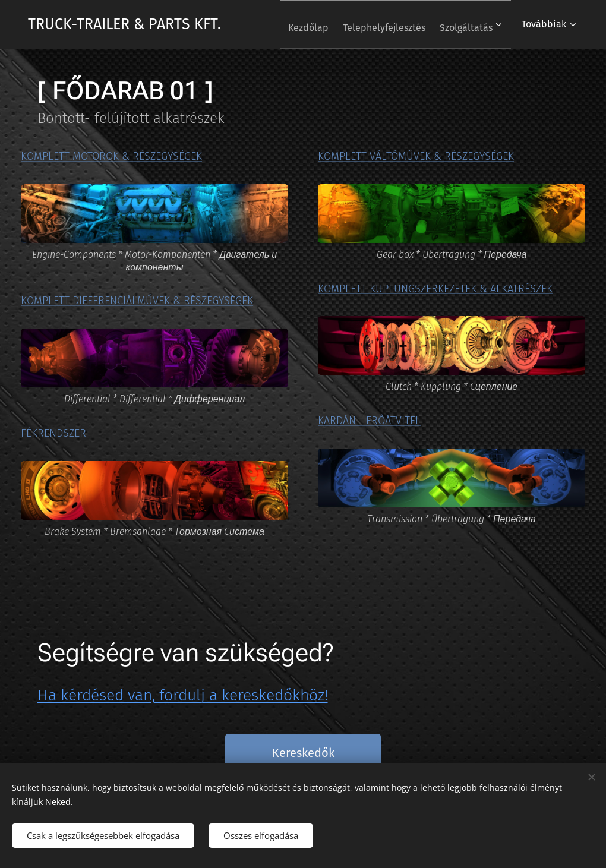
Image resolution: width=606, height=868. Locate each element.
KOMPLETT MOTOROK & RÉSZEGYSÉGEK (111, 156)
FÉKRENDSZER (53, 433)
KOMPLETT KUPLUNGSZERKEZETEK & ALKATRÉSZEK (435, 288)
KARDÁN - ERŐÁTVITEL (369, 421)
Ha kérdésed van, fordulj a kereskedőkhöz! (183, 695)
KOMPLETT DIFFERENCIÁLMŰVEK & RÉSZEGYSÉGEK (137, 301)
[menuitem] (293, 24)
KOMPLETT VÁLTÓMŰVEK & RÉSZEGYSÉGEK (416, 156)
